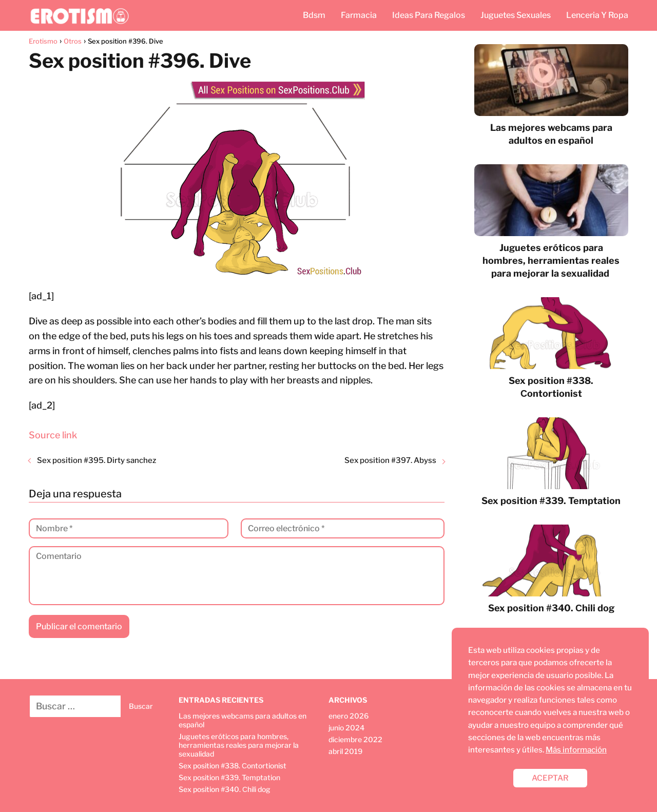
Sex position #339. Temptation (229, 777)
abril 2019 (345, 751)
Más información (576, 750)
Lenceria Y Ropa (597, 15)
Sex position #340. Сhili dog (225, 789)
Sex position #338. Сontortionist (233, 766)
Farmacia (359, 15)
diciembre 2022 (355, 739)
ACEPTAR (550, 778)
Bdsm (314, 15)
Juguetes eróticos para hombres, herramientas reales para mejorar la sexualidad (239, 745)
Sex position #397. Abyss (390, 460)
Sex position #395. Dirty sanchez (96, 460)
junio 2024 (346, 728)
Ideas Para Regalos (429, 15)
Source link (53, 435)
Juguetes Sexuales (516, 15)
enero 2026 (349, 716)
